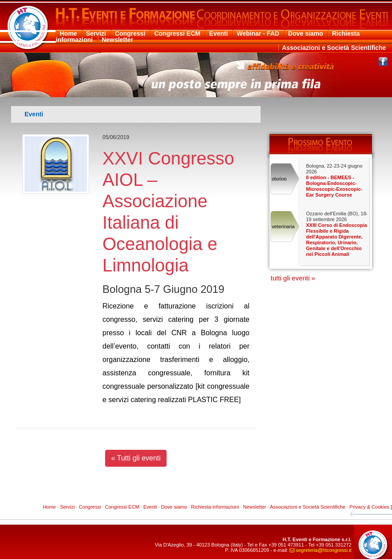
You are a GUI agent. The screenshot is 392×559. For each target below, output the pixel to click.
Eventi (219, 33)
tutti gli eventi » (293, 278)
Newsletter (117, 40)
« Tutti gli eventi (136, 458)
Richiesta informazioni (215, 507)
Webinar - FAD (258, 33)
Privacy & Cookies (370, 507)
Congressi (130, 33)
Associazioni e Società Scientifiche (334, 48)
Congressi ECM (177, 33)
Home (68, 33)
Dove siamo (306, 33)
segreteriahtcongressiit (321, 550)
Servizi (96, 33)
